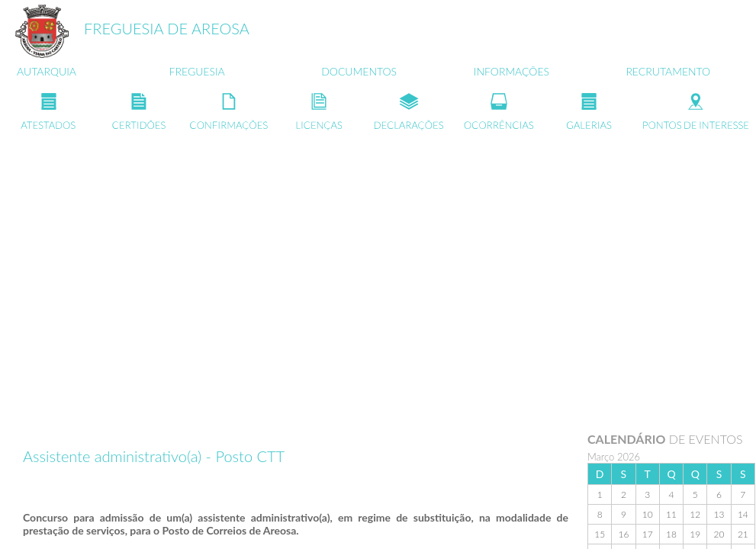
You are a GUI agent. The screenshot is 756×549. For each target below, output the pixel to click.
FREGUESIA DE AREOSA (167, 28)
